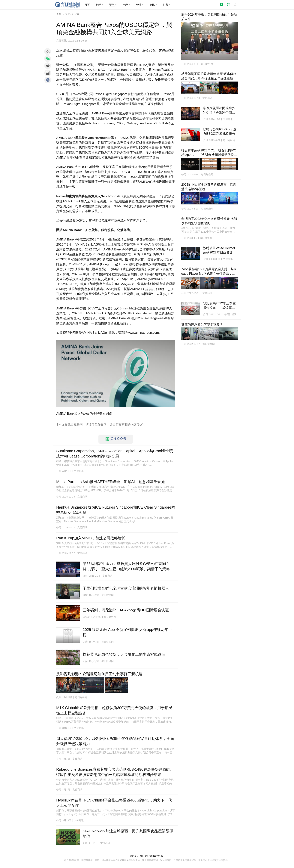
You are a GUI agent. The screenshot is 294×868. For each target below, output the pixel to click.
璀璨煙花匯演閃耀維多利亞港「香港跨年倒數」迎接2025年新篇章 (219, 111)
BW (140, 425)
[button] (100, 5)
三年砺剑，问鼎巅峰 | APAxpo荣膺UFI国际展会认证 (126, 610)
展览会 (86, 617)
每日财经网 (146, 856)
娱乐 (59, 697)
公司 (77, 14)
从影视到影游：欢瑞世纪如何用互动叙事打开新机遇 (99, 674)
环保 (85, 661)
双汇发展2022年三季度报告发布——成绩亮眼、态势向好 (219, 306)
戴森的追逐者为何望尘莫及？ (202, 325)
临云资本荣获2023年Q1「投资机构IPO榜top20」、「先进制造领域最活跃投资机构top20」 (209, 153)
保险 (85, 642)
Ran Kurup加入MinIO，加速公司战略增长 (91, 538)
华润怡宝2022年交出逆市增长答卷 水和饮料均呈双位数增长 (209, 221)
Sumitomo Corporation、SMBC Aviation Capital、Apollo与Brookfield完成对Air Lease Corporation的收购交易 (115, 454)
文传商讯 (61, 41)
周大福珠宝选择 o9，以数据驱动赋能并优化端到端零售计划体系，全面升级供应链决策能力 (115, 741)
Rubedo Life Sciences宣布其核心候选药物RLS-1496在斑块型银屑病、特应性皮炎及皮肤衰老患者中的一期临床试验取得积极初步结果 (115, 772)
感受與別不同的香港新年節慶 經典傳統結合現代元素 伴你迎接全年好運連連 (209, 76)
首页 (59, 14)
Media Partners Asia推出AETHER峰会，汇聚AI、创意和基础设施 (111, 482)
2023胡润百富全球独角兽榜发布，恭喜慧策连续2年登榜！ (209, 187)
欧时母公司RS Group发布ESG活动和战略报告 (220, 132)
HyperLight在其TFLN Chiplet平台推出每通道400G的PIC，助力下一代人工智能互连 (114, 803)
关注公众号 (116, 439)
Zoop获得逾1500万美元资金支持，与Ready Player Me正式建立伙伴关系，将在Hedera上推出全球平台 (209, 272)
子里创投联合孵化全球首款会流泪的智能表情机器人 (126, 588)
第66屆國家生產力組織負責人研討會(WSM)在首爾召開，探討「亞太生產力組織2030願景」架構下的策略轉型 (128, 567)
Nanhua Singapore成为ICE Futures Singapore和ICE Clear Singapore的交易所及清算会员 (116, 510)
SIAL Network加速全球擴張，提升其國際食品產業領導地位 (128, 834)
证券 (68, 14)
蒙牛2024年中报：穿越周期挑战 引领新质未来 (209, 17)
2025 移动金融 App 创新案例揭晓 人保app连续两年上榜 (127, 632)
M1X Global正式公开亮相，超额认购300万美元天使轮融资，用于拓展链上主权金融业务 (114, 710)
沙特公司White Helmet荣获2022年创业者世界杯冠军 (219, 251)
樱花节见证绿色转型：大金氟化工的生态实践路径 (124, 654)
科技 (85, 595)
